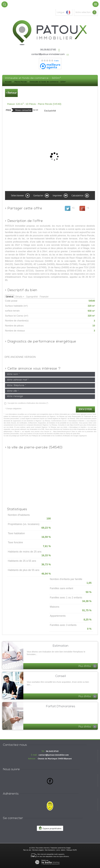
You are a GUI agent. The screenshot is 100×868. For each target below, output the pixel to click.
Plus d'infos (88, 666)
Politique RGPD (72, 850)
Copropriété (32, 297)
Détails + (20, 297)
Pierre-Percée (21, 82)
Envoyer (85, 409)
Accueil (8, 82)
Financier (44, 297)
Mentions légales (38, 850)
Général (10, 297)
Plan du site (27, 850)
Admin (63, 850)
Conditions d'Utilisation (63, 436)
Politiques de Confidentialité (41, 436)
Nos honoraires (50, 850)
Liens (58, 850)
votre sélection (83, 12)
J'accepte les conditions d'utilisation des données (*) (28, 403)
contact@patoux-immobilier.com (48, 54)
